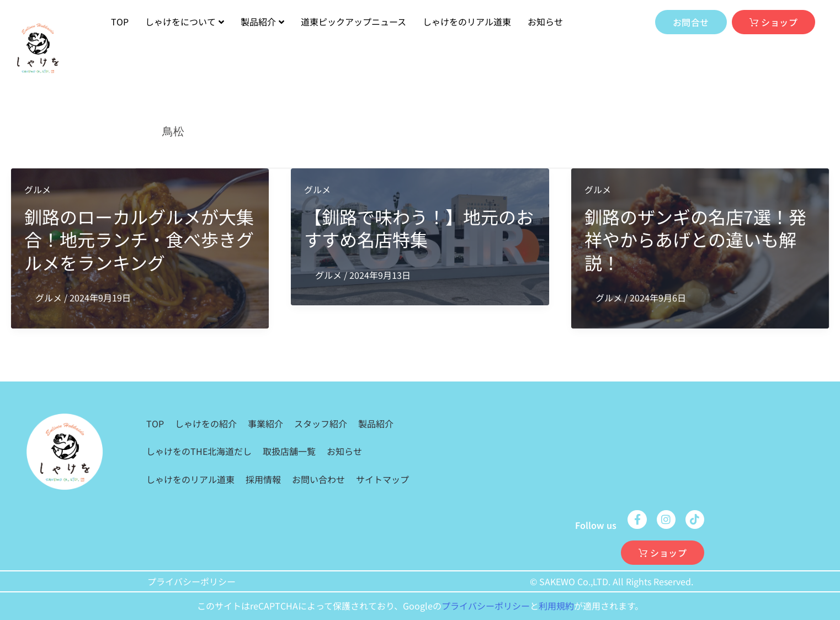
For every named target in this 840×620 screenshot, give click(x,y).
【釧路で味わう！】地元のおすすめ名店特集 (419, 228)
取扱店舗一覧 (289, 451)
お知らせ (545, 22)
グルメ (38, 189)
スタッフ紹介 (321, 423)
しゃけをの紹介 (206, 423)
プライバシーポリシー (192, 581)
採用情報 (263, 479)
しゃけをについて (185, 22)
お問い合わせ (318, 479)
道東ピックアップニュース (353, 22)
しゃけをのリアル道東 (467, 22)
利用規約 (556, 606)
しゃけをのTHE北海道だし (199, 451)
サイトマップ (382, 479)
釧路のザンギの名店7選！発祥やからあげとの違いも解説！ (695, 239)
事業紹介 (265, 423)
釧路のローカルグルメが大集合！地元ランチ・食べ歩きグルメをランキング (139, 239)
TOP (120, 22)
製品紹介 (262, 22)
